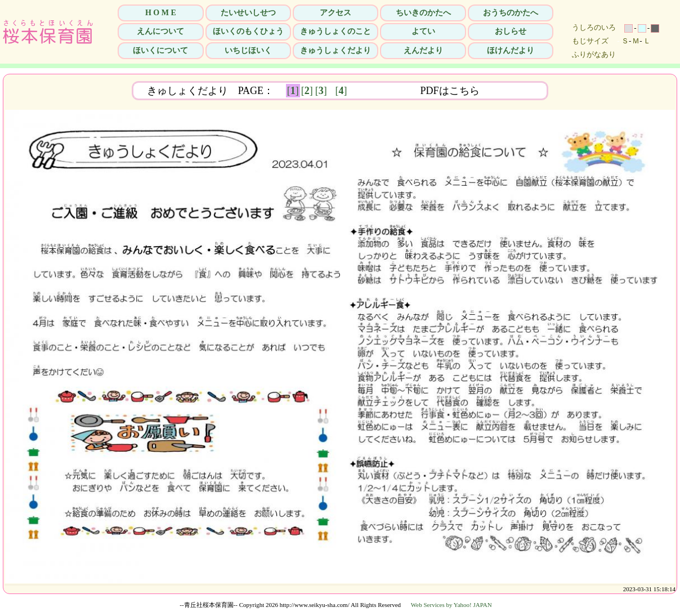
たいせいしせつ (248, 13)
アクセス (335, 13)
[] (293, 91)
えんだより (423, 50)
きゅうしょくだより (335, 50)
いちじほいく (248, 50)
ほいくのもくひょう (248, 31)
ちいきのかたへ (423, 13)
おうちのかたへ (511, 13)
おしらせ (511, 31)
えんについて (160, 31)
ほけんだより (511, 50)
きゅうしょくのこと (335, 31)
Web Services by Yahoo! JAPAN (451, 605)
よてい (423, 31)
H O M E (161, 13)
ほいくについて (160, 50)
